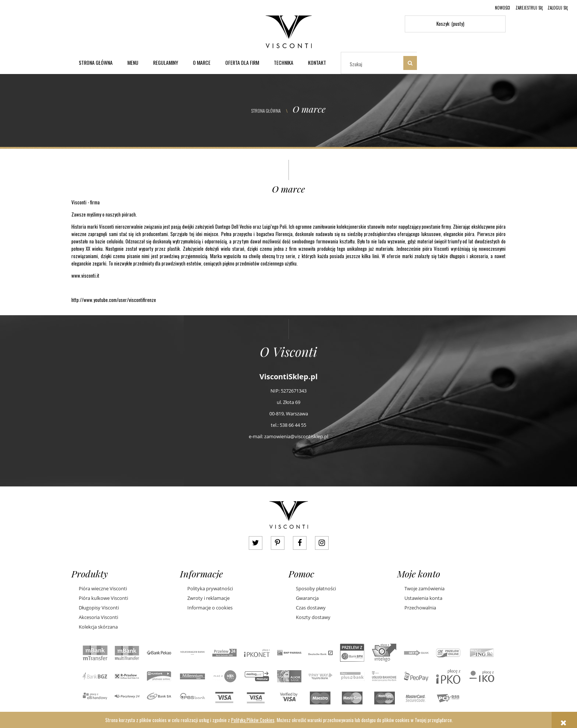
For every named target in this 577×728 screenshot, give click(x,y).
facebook (300, 543)
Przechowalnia (420, 608)
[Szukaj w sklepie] (374, 64)
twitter (256, 543)
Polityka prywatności (210, 588)
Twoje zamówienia (424, 588)
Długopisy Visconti (99, 608)
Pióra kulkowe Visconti (103, 598)
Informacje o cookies (210, 608)
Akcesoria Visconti (98, 617)
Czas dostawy (311, 608)
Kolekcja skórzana (98, 627)
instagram (322, 543)
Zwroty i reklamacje (208, 598)
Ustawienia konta (423, 598)
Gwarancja (307, 598)
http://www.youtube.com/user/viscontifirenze (114, 300)
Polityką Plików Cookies (253, 720)
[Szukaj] (410, 63)
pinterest (278, 543)
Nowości (502, 8)
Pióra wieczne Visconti (103, 588)
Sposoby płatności (316, 588)
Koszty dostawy (313, 617)
